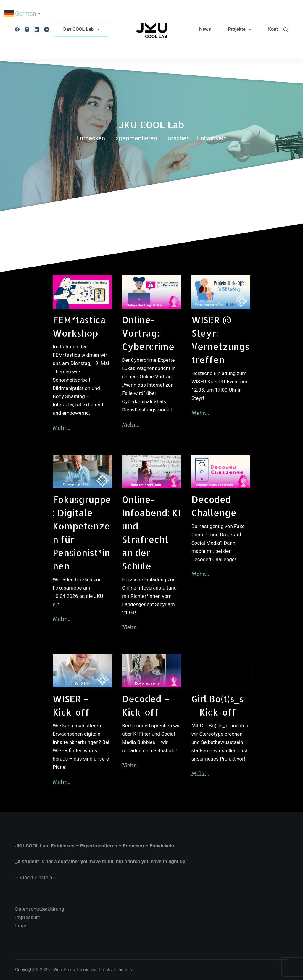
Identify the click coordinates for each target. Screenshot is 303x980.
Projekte (241, 29)
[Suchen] (286, 29)
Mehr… (62, 428)
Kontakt (276, 29)
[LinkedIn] (37, 29)
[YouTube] (47, 29)
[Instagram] (27, 29)
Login (21, 926)
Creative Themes (115, 970)
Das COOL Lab (83, 29)
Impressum (28, 917)
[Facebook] (17, 29)
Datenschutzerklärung (40, 909)
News (205, 29)
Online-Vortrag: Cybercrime (148, 333)
